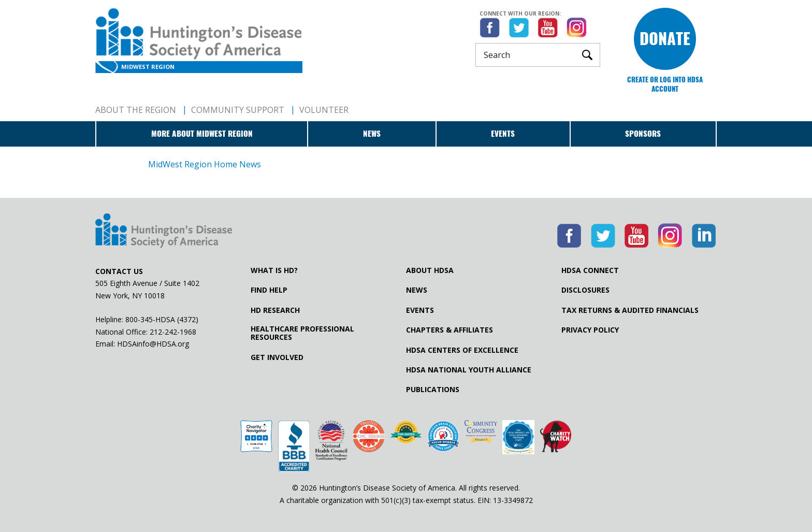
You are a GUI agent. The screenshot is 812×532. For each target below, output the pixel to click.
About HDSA (430, 270)
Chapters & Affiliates (450, 330)
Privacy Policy (590, 330)
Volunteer (324, 110)
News (372, 134)
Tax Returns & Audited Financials (630, 310)
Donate (665, 39)
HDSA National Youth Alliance (469, 370)
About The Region (136, 110)
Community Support (238, 110)
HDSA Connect (590, 270)
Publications (433, 390)
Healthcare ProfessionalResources (302, 333)
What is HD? (274, 270)
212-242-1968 (173, 332)
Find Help (269, 290)
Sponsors (643, 134)
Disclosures (585, 290)
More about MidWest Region (202, 134)
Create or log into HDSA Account (665, 84)
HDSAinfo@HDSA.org (153, 344)
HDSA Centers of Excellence (462, 350)
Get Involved (277, 357)
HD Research (275, 310)
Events (503, 134)
